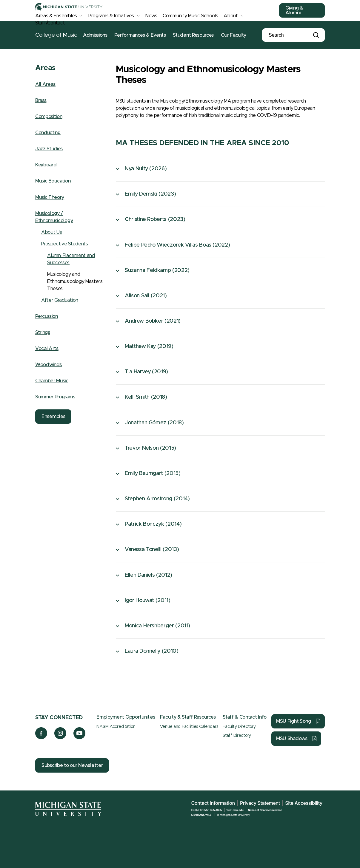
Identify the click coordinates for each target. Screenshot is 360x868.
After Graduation (60, 300)
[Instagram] (60, 738)
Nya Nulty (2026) (146, 169)
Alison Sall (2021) (146, 296)
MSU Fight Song (294, 721)
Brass (41, 100)
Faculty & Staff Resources (188, 717)
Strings (43, 332)
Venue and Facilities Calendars (189, 727)
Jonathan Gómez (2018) (154, 423)
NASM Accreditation (116, 727)
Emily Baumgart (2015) (153, 474)
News (151, 16)
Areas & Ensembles (56, 16)
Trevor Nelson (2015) (150, 448)
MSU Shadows (292, 739)
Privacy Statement (260, 803)
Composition (49, 117)
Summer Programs (55, 397)
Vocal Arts (47, 349)
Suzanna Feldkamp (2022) (157, 270)
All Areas (45, 84)
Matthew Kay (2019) (149, 346)
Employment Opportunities (126, 717)
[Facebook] (41, 738)
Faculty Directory (239, 727)
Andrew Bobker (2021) (153, 321)
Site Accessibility (304, 803)
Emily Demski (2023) (150, 194)
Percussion (47, 316)
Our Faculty (234, 35)
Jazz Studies (49, 149)
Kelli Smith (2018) (146, 397)
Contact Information (213, 803)
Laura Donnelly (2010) (151, 651)
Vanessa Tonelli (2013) (152, 550)
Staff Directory (237, 736)
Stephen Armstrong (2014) (157, 499)
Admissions (95, 35)
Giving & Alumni (294, 10)
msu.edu (238, 810)
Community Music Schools (190, 16)
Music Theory (50, 197)
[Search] (289, 35)
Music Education (53, 181)
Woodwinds (49, 365)
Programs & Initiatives (111, 16)
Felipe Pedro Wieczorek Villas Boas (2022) (177, 245)
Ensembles (53, 417)
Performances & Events (140, 35)
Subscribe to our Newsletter (72, 765)
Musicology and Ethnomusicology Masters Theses (75, 281)
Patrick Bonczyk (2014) (153, 524)
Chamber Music (52, 381)
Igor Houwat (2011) (148, 601)
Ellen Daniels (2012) (149, 575)
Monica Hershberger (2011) (157, 626)
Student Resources (193, 35)
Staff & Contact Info (245, 717)
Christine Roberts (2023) (155, 219)
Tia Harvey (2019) (146, 372)
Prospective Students (65, 244)
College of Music (56, 35)
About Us (51, 232)
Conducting (48, 133)
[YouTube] (80, 738)
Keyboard (46, 165)
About (231, 16)
